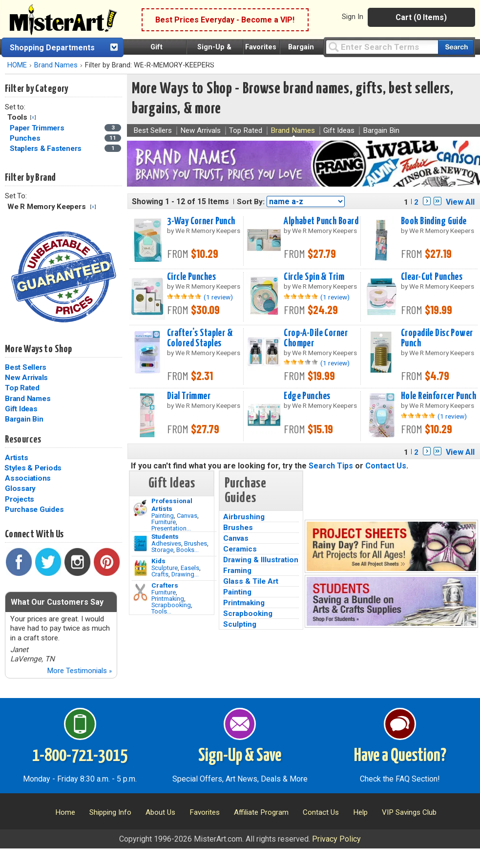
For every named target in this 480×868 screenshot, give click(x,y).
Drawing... (185, 574)
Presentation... (171, 528)
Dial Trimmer (189, 396)
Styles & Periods (33, 468)
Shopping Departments (52, 48)
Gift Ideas (21, 409)
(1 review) (218, 297)
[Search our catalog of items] (456, 47)
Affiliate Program (261, 812)
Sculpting (240, 624)
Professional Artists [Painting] (172, 505)
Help (360, 812)
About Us (160, 812)
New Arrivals (26, 378)
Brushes (196, 543)
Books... (188, 550)
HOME (17, 65)
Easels (190, 568)
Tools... (161, 611)
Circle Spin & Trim (314, 277)
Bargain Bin (24, 419)
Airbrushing (244, 517)
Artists (16, 458)
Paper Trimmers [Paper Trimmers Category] (38, 128)
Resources (23, 440)
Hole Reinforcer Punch (438, 396)
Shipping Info (110, 812)
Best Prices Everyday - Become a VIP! (225, 20)
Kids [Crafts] (158, 561)
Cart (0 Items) (421, 17)
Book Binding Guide (434, 221)
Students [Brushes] (165, 536)
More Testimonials (79, 671)
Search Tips (331, 466)
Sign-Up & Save (240, 756)
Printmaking (168, 599)
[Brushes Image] (140, 544)
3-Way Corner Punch (201, 221)
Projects (20, 499)
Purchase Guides (34, 509)
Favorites (261, 47)
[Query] (382, 47)
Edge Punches (307, 396)
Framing (237, 571)
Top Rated (22, 388)
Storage (162, 550)
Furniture (164, 522)
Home (65, 812)
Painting (163, 516)
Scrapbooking (171, 605)
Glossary (20, 488)
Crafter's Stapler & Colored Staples (200, 338)
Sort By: (251, 202)
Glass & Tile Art (251, 581)
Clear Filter (33, 117)
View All (460, 202)
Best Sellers (26, 367)
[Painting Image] (140, 508)
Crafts (160, 574)
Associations (28, 478)
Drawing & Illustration (261, 560)
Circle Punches (191, 277)
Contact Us (386, 466)
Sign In (353, 17)
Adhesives (166, 543)
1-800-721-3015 (80, 756)
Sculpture (165, 568)
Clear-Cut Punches (432, 277)
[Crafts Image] (140, 568)
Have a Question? (400, 756)
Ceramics (240, 549)
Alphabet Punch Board (321, 221)
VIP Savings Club (409, 812)
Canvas (187, 516)
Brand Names (56, 65)
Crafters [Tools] (165, 585)
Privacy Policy (336, 839)
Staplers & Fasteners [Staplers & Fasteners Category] (47, 148)
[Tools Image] (140, 593)
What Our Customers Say (57, 602)
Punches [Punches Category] (26, 138)
